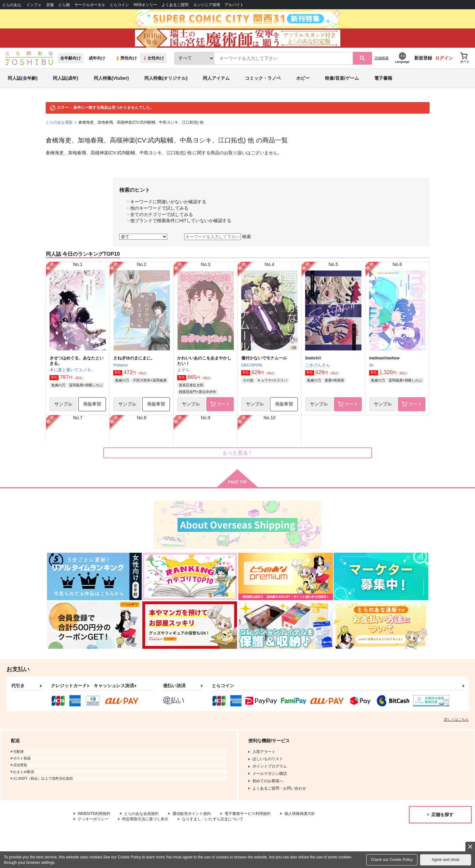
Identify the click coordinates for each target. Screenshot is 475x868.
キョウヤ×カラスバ (272, 380)
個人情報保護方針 (300, 814)
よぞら (183, 370)
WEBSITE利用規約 (94, 814)
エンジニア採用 (207, 5)
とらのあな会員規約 (141, 814)
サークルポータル (90, 5)
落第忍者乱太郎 (191, 385)
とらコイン (119, 5)
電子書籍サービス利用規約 (248, 814)
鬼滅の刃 (58, 385)
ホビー (303, 78)
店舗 (50, 5)
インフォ (34, 5)
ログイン (444, 58)
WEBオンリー (145, 5)
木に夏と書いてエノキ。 (72, 370)
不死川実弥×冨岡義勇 (150, 380)
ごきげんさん (318, 365)
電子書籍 (383, 78)
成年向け (97, 58)
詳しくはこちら (456, 719)
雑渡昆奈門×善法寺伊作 (197, 392)
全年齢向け (71, 58)
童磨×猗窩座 (334, 380)
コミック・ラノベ (263, 78)
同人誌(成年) (65, 78)
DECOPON (252, 365)
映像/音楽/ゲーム (342, 78)
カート (220, 404)
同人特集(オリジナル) (166, 78)
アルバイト (234, 5)
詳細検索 (382, 58)
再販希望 (92, 404)
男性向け (126, 58)
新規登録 (423, 58)
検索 (247, 237)
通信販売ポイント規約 (192, 814)
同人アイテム (216, 78)
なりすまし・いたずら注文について (213, 819)
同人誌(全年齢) (23, 78)
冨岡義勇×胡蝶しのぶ (86, 385)
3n (371, 365)
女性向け (153, 58)
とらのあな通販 (59, 122)
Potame (120, 365)
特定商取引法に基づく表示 (145, 819)
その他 (248, 380)
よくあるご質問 (175, 5)
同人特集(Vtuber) (111, 78)
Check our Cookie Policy (392, 860)
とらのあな (12, 5)
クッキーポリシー (93, 819)
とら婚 (64, 5)
